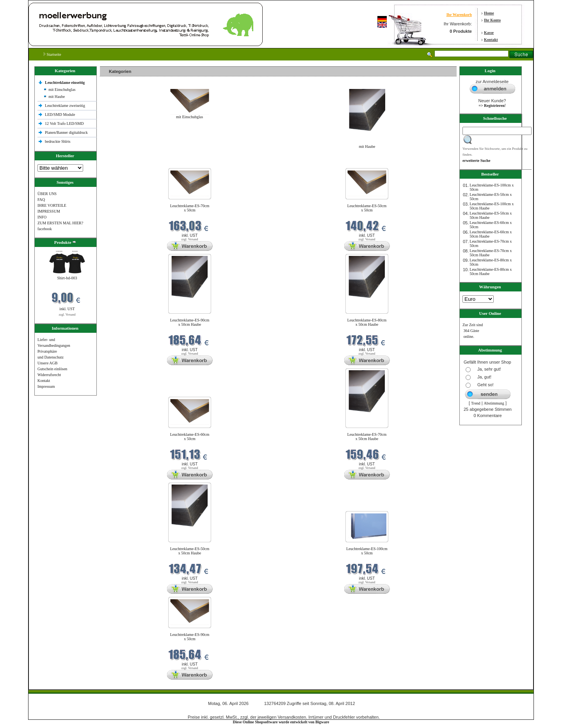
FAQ (41, 200)
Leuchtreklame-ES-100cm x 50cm (367, 551)
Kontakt (491, 40)
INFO (42, 217)
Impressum (46, 386)
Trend (476, 403)
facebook (45, 229)
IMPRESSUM (49, 211)
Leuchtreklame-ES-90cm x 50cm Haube (190, 322)
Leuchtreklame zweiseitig (66, 106)
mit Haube (57, 97)
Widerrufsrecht (49, 375)
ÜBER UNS (47, 194)
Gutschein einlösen (52, 369)
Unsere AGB (47, 363)
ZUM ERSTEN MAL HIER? (60, 223)
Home (489, 13)
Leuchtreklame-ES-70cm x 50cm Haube (367, 437)
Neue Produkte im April (121, 163)
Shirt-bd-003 (67, 278)
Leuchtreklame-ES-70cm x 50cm (190, 208)
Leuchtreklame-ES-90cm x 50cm (190, 637)
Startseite (52, 54)
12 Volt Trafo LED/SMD (64, 123)
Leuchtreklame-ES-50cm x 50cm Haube (190, 551)
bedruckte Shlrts (58, 141)
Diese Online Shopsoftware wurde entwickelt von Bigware (281, 722)
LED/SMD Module (60, 115)
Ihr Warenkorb (459, 15)
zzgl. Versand (67, 315)
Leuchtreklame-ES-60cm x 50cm (190, 437)
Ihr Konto (492, 20)
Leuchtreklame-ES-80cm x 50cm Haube (367, 322)
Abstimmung (494, 403)
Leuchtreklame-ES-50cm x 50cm (367, 208)
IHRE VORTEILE (52, 205)
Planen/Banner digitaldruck (66, 132)
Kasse (489, 33)
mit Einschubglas (62, 90)
